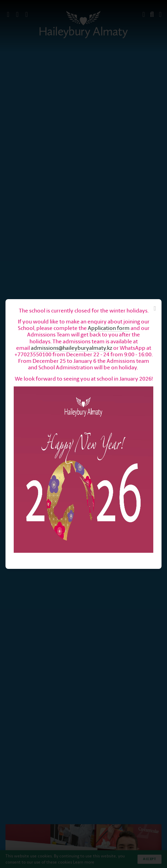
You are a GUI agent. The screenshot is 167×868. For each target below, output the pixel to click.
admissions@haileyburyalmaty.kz (71, 348)
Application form (109, 328)
